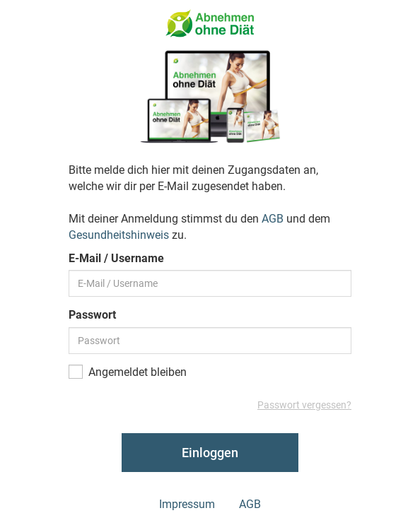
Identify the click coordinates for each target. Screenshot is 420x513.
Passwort (92, 315)
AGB (273, 219)
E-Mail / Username (116, 258)
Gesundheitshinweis (119, 235)
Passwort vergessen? (304, 405)
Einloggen (210, 453)
